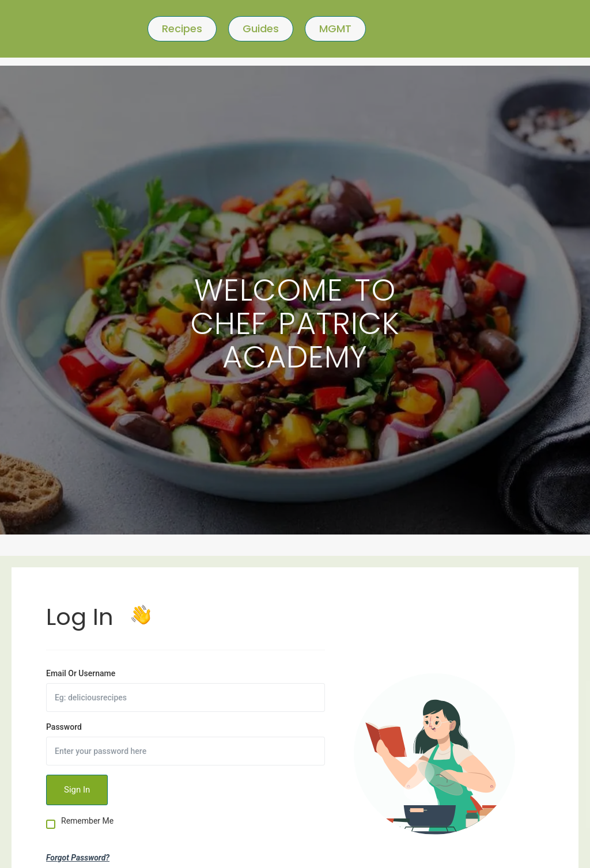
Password (64, 727)
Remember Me (87, 821)
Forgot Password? (78, 858)
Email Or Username (81, 673)
